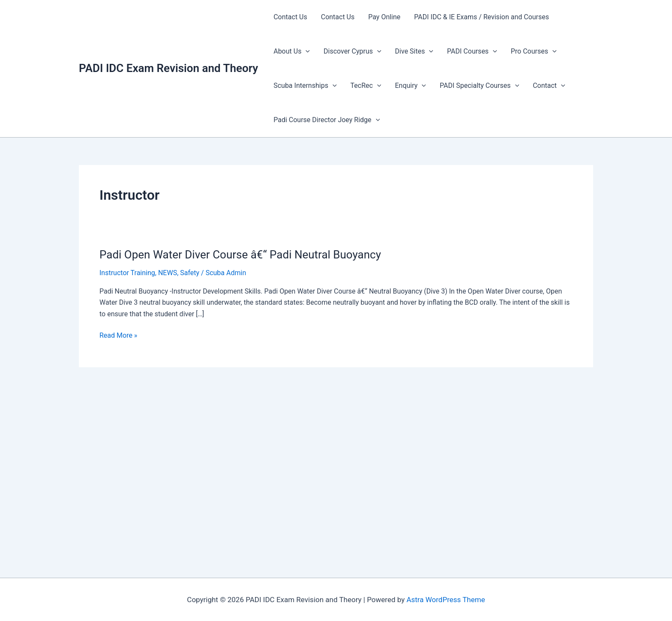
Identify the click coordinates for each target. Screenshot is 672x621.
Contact (549, 86)
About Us (292, 51)
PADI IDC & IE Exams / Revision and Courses (481, 17)
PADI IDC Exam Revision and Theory (168, 68)
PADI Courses (472, 51)
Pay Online (384, 17)
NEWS (168, 273)
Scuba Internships (305, 86)
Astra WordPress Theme (445, 600)
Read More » (118, 336)
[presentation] (306, 51)
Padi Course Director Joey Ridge (327, 120)
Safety (190, 273)
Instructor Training (127, 273)
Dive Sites (414, 51)
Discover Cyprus (352, 51)
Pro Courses (534, 51)
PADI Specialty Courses (479, 86)
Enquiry (410, 86)
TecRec (366, 86)
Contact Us (290, 17)
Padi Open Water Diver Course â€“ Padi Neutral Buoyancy (240, 255)
